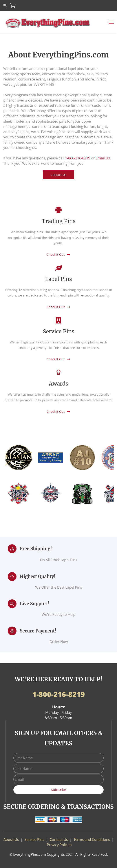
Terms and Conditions (92, 839)
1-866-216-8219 (78, 158)
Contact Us (59, 839)
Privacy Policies (59, 845)
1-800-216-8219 (59, 694)
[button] (58, 175)
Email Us (103, 158)
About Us (11, 839)
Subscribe (59, 790)
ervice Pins (35, 839)
